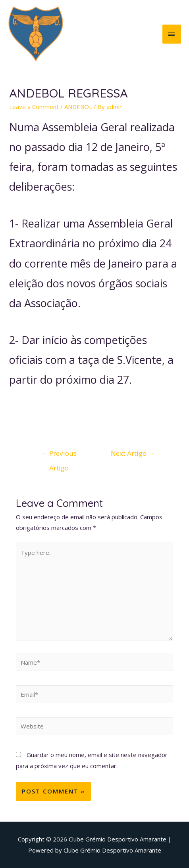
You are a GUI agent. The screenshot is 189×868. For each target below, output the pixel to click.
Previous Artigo (59, 455)
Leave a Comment (34, 107)
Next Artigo (133, 453)
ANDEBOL (78, 107)
